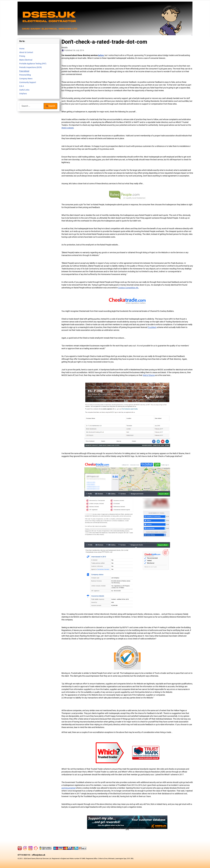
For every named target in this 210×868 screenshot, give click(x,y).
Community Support (28, 82)
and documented (69, 788)
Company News (26, 79)
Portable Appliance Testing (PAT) (33, 64)
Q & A (22, 86)
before (101, 55)
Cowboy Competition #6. (128, 288)
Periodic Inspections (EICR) (31, 67)
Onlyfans (23, 94)
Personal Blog (25, 75)
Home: (22, 49)
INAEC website (68, 128)
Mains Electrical (26, 60)
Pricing (22, 56)
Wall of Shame (149, 375)
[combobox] (32, 106)
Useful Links (24, 90)
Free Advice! (24, 71)
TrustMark (152, 327)
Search (50, 106)
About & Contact (26, 52)
